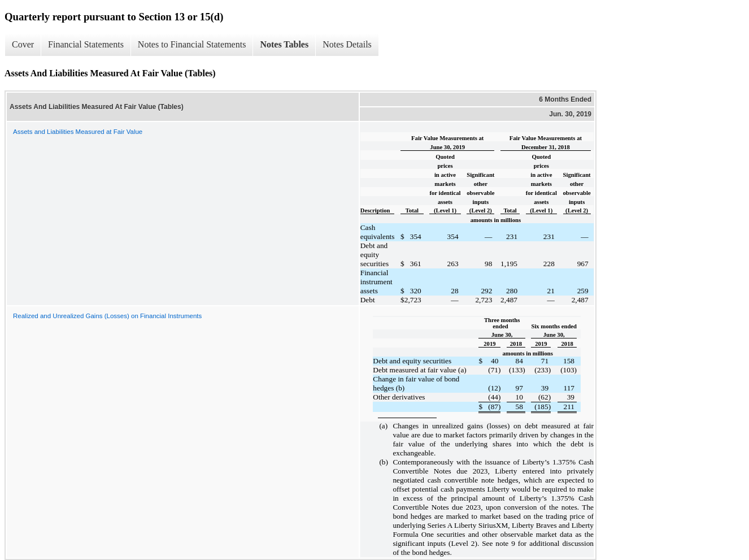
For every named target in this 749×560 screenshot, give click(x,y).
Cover (23, 44)
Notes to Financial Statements (192, 44)
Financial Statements (86, 44)
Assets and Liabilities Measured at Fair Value (78, 132)
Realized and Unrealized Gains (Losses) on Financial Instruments (107, 316)
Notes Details (347, 44)
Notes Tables (284, 44)
